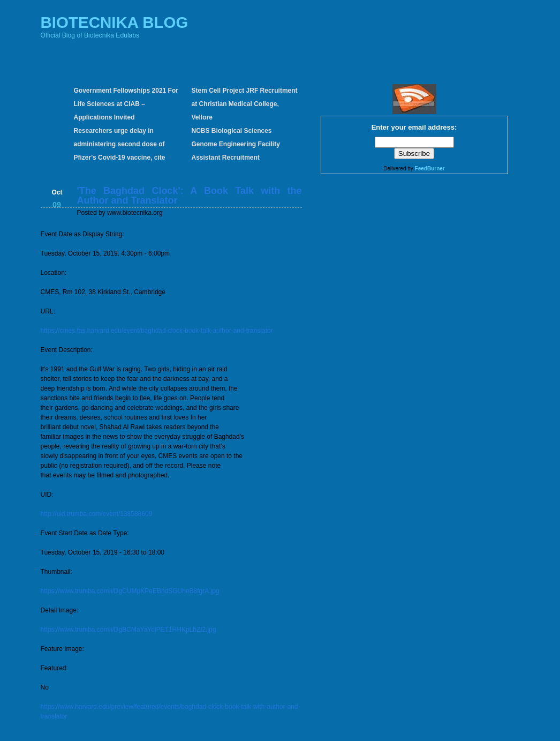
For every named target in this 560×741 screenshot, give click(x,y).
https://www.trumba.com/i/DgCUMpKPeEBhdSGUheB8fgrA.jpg (130, 591)
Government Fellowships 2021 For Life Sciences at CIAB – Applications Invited (126, 104)
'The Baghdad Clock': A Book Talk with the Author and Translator (190, 196)
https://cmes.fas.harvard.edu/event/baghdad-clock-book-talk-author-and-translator (157, 331)
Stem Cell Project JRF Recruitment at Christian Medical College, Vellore (245, 104)
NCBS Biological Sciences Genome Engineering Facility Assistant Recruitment (236, 144)
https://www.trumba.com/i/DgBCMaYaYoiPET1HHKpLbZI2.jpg (128, 630)
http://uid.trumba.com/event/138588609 (97, 514)
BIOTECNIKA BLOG (115, 22)
